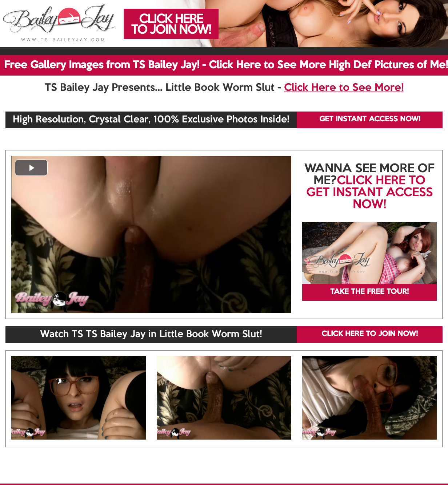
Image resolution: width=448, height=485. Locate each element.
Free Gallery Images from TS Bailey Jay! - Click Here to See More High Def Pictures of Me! (226, 65)
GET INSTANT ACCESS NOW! (370, 120)
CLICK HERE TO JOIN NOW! (370, 334)
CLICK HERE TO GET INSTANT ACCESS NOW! (369, 193)
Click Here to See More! (344, 88)
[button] (31, 168)
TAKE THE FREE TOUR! (369, 292)
